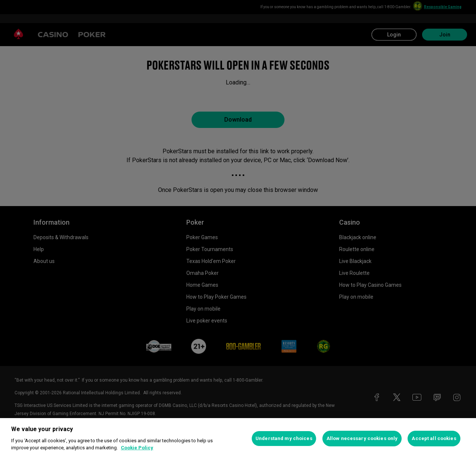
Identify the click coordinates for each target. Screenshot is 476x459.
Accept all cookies (434, 438)
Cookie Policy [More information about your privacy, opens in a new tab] (137, 448)
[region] (238, 439)
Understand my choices (284, 438)
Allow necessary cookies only (362, 438)
